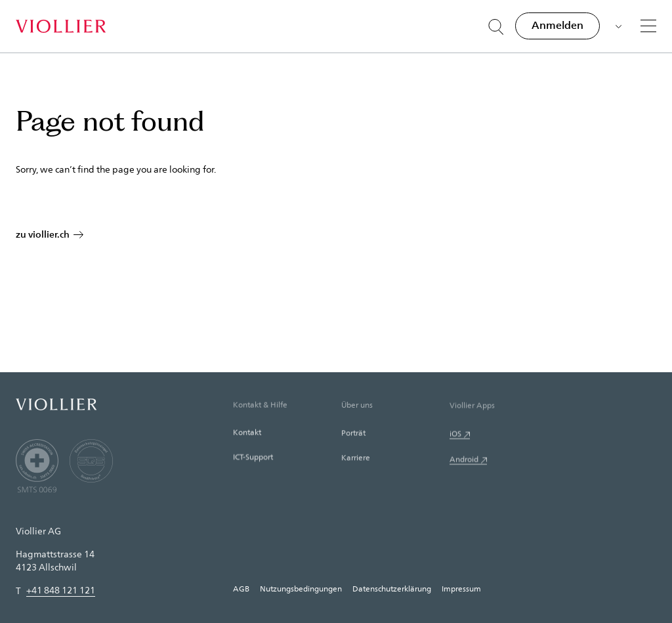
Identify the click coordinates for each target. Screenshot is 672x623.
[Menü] (648, 26)
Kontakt (247, 434)
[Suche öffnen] (496, 27)
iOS (455, 437)
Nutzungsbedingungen (301, 588)
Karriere (356, 460)
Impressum (461, 588)
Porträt (353, 435)
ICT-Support (253, 458)
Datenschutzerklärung (392, 588)
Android (464, 462)
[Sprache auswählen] (618, 25)
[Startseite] (61, 26)
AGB (241, 588)
